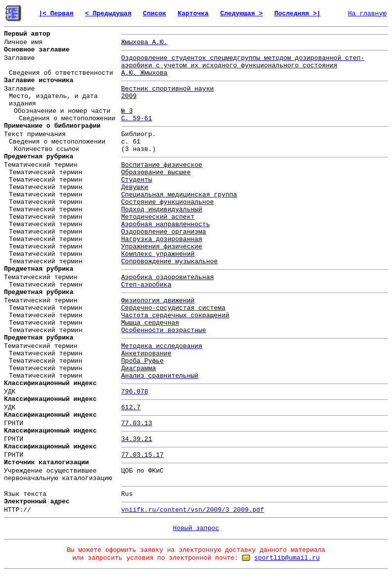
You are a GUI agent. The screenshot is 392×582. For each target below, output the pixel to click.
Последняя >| (297, 14)
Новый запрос (196, 528)
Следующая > (242, 14)
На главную (367, 14)
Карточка (193, 14)
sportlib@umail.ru (287, 558)
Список (155, 14)
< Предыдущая (108, 14)
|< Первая (56, 14)
